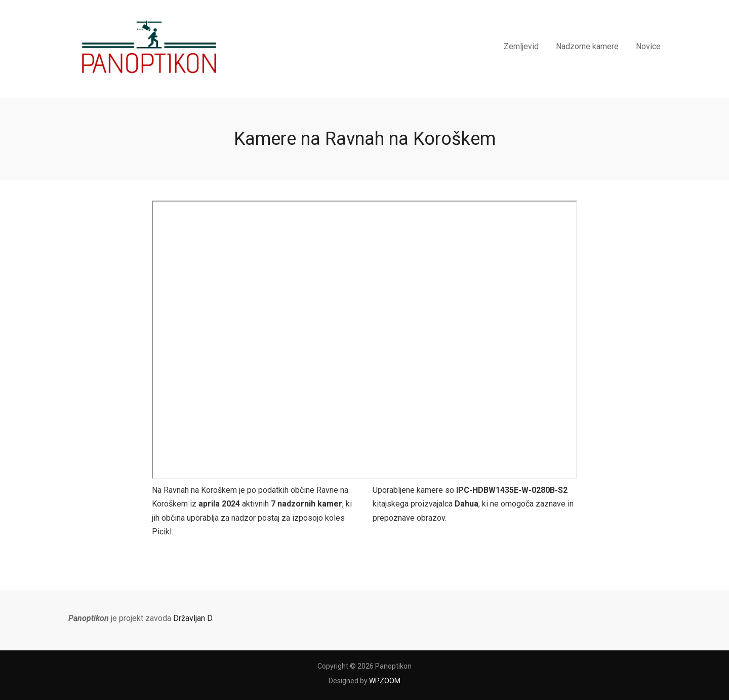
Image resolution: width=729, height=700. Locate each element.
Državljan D (193, 618)
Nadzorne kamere (587, 46)
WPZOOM (385, 681)
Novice (648, 46)
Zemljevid (521, 46)
